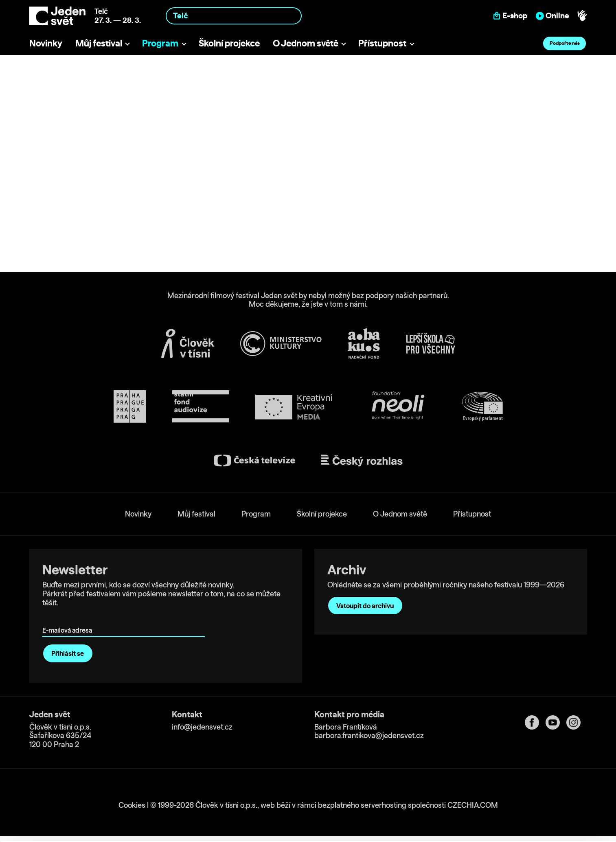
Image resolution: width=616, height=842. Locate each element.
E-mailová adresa (69, 619)
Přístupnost (382, 43)
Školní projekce (229, 43)
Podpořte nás (565, 43)
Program (160, 43)
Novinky (46, 43)
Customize (548, 799)
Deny (548, 816)
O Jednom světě (306, 43)
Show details (126, 832)
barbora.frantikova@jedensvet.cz (369, 735)
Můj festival (99, 43)
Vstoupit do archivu (365, 606)
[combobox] (234, 16)
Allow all (548, 782)
